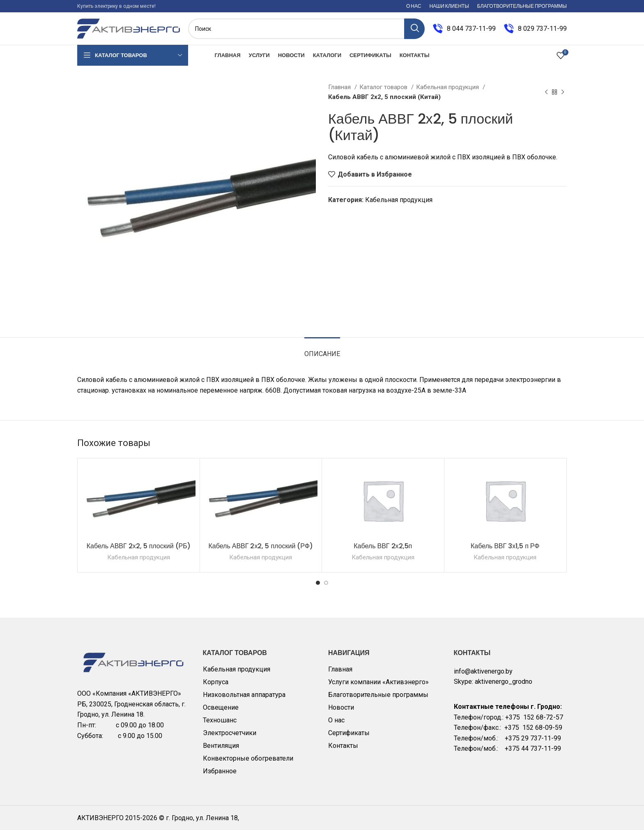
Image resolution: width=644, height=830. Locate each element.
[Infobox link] (464, 29)
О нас (336, 720)
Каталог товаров (384, 87)
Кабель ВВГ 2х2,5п (383, 546)
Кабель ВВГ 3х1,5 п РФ (505, 546)
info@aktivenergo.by (483, 671)
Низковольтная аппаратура (244, 695)
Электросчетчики (230, 733)
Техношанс (220, 720)
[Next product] (563, 92)
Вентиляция (221, 746)
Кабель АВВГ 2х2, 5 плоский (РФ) (261, 546)
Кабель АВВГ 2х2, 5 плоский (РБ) (139, 546)
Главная (340, 87)
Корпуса (216, 682)
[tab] (322, 350)
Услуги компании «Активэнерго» (378, 682)
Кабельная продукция (448, 87)
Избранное (220, 771)
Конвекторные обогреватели (248, 758)
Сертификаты (349, 733)
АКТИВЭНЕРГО (101, 818)
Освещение (221, 707)
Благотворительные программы (378, 695)
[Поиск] (306, 29)
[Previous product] (546, 92)
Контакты (343, 746)
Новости (341, 707)
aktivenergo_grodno (504, 682)
